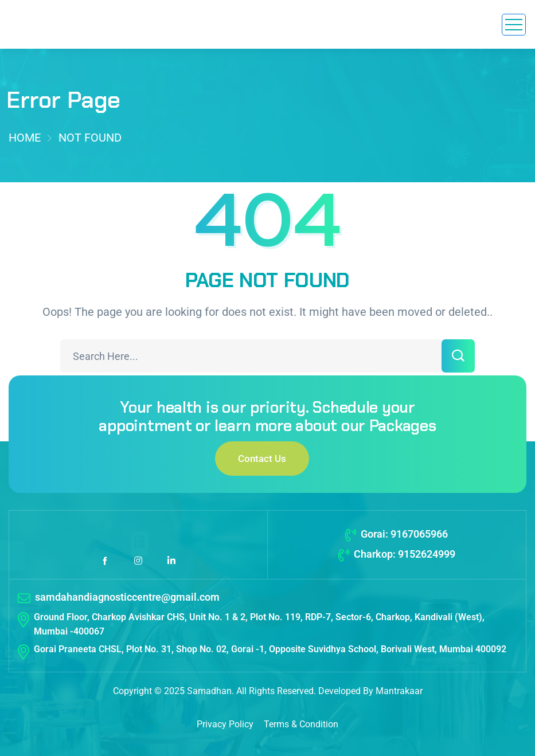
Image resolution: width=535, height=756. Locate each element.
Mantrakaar (399, 691)
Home (25, 138)
